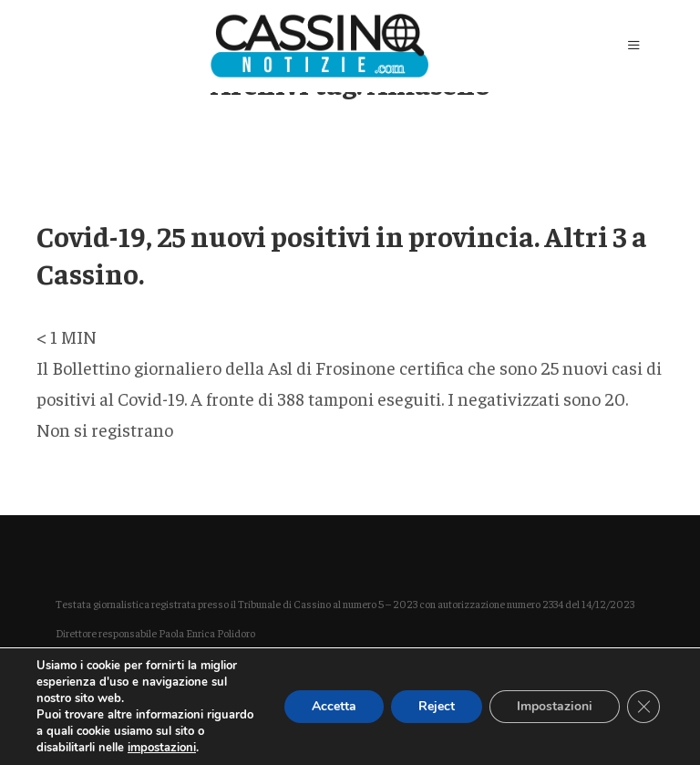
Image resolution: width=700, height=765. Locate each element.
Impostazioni (555, 706)
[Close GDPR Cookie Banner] (643, 707)
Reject (437, 706)
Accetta (334, 706)
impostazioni (162, 748)
